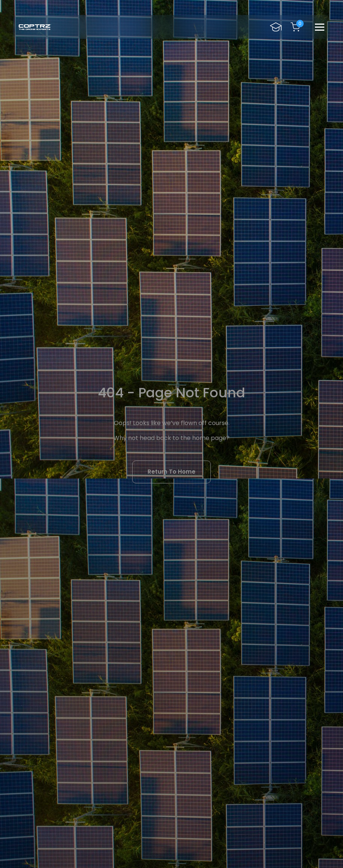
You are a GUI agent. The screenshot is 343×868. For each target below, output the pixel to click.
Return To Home (171, 472)
